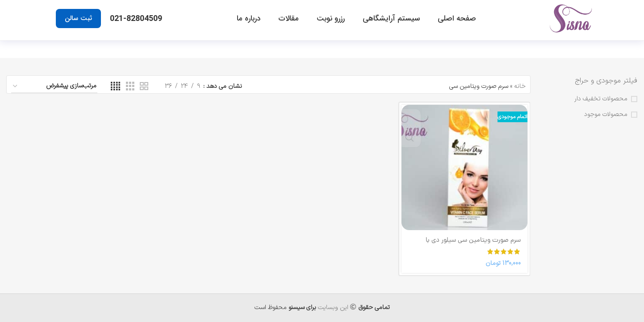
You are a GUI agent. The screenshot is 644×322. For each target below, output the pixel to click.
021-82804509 (136, 19)
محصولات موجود (606, 115)
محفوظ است (285, 308)
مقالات (289, 19)
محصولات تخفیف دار (601, 99)
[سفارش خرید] (54, 87)
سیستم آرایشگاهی (391, 19)
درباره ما (249, 19)
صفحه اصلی (457, 19)
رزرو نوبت (331, 19)
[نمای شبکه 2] (144, 87)
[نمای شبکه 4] (115, 87)
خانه (520, 86)
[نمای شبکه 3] (130, 87)
